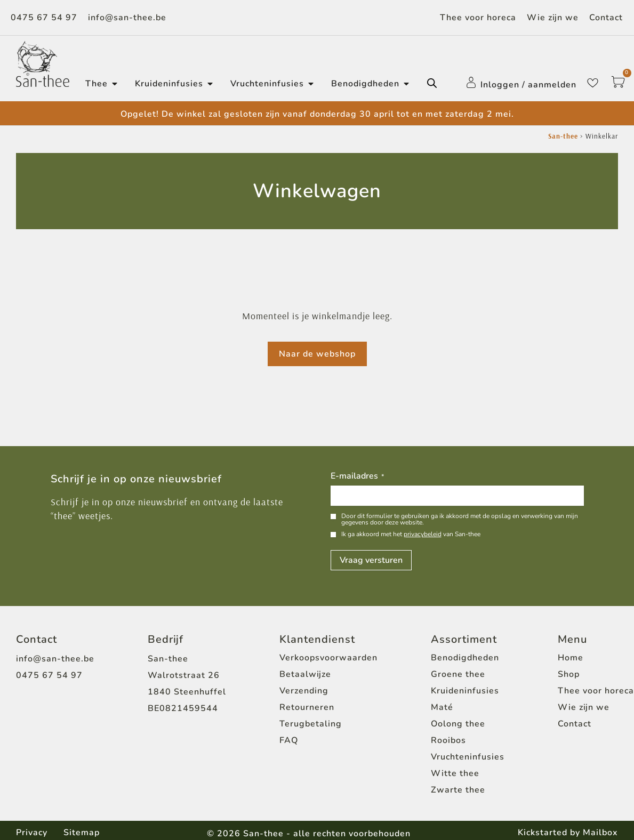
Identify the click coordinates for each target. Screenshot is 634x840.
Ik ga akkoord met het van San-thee (411, 534)
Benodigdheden (465, 658)
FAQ (289, 740)
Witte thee (455, 773)
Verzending (304, 691)
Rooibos (448, 740)
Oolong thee (458, 724)
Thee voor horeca (478, 18)
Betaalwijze (305, 674)
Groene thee (458, 674)
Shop (569, 674)
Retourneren (307, 707)
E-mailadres (357, 476)
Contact (606, 18)
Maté (442, 707)
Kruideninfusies (465, 691)
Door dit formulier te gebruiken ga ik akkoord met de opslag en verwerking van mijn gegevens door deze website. (460, 519)
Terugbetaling (311, 724)
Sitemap (82, 833)
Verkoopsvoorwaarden (328, 658)
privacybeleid (423, 534)
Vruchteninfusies (468, 757)
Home (571, 658)
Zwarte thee (458, 790)
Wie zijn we (553, 18)
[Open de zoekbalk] (432, 83)
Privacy (32, 833)
